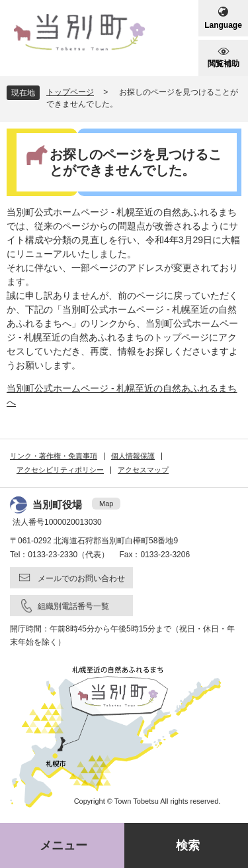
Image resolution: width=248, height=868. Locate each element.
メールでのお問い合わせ (81, 578)
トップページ (70, 92)
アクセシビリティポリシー (60, 470)
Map (106, 504)
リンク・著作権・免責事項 (54, 456)
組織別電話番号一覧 (73, 606)
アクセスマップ (143, 470)
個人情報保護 (133, 456)
